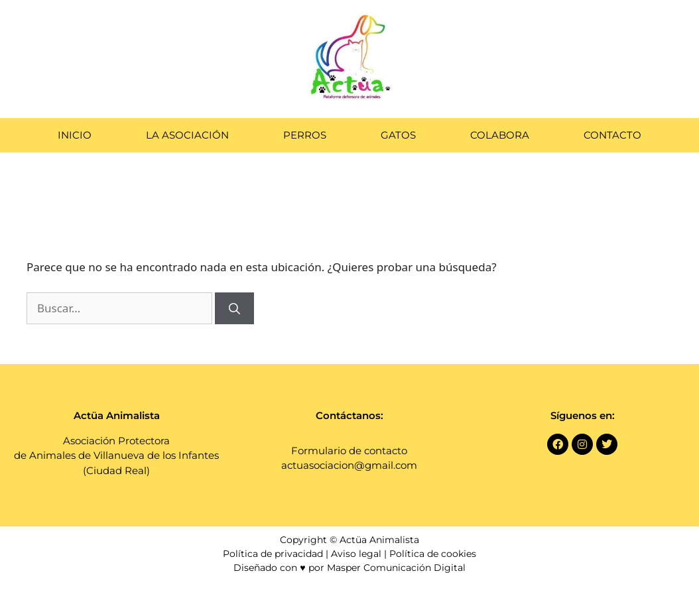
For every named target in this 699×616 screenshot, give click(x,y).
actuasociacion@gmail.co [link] (344, 465)
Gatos (398, 135)
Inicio (75, 135)
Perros (305, 135)
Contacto (612, 135)
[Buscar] (234, 308)
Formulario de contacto (349, 451)
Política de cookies (433, 554)
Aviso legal (356, 554)
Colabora (500, 135)
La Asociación (187, 135)
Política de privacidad (273, 554)
